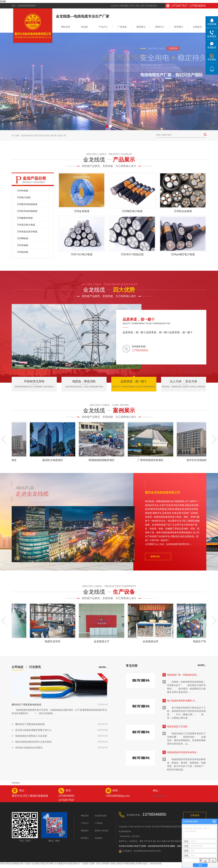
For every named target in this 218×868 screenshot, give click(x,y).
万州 (146, 841)
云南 (168, 841)
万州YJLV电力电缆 (82, 254)
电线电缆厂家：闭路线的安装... (183, 675)
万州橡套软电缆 (25, 218)
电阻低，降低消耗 (84, 381)
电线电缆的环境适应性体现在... (183, 752)
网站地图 (124, 6)
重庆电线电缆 (27, 136)
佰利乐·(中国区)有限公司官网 (129, 864)
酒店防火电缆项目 (53, 460)
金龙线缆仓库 (151, 641)
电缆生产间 (200, 641)
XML (137, 6)
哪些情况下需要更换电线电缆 (26, 705)
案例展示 (141, 27)
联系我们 (179, 27)
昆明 (172, 841)
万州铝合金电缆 (183, 211)
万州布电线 (23, 191)
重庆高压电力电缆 (42, 136)
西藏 (181, 841)
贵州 (150, 841)
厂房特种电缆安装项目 (151, 460)
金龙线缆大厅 (102, 641)
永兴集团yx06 (61, 864)
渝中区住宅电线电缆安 (200, 460)
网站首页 (66, 27)
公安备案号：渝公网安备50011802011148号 (140, 851)
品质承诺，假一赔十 (139, 319)
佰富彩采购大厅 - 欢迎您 (78, 864)
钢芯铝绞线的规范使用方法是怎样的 (33, 742)
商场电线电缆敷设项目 (102, 460)
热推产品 (123, 841)
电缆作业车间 (53, 641)
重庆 (141, 841)
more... (103, 667)
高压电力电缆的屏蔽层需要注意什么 (33, 730)
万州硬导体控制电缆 (27, 204)
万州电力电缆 (24, 197)
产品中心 (103, 27)
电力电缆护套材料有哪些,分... (182, 701)
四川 (159, 841)
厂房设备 (122, 27)
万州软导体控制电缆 (27, 211)
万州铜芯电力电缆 (132, 211)
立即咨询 (195, 815)
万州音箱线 (23, 245)
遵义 (155, 841)
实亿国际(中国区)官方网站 (43, 864)
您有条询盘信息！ (150, 6)
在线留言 (197, 27)
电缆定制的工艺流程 (177, 726)
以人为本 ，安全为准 (184, 381)
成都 (164, 841)
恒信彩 (3, 1)
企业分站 (115, 6)
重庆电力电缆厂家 (58, 136)
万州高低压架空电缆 (27, 232)
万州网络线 (23, 238)
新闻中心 (160, 27)
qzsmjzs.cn (159, 796)
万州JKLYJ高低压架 (132, 254)
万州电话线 (23, 252)
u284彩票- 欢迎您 (108, 864)
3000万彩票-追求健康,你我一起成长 (15, 864)
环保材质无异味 (34, 381)
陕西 (177, 841)
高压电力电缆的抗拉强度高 (29, 748)
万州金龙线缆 (82, 211)
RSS (132, 6)
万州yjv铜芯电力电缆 (183, 254)
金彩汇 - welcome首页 (152, 864)
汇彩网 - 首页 (94, 864)
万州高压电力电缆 (26, 225)
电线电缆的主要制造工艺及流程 (31, 736)
